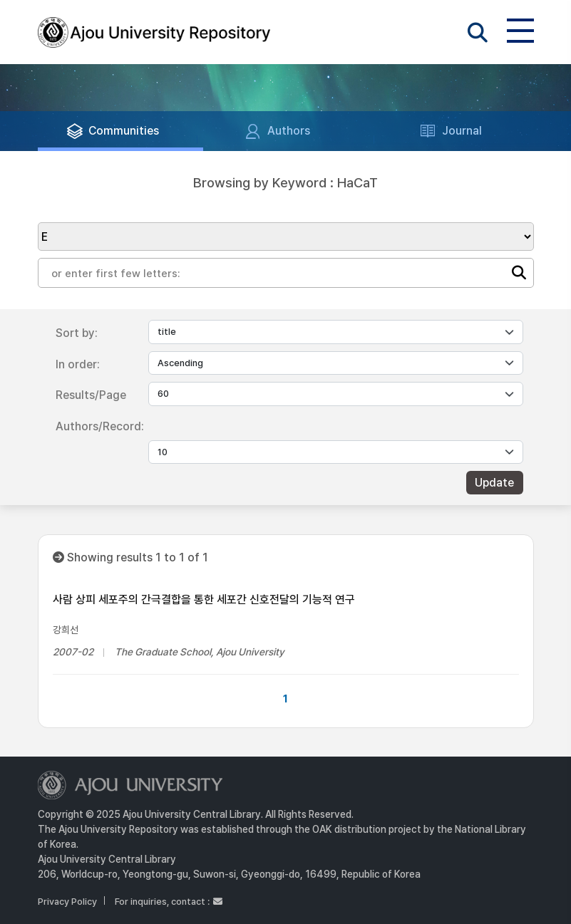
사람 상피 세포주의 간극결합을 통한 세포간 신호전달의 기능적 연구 (204, 599)
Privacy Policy (67, 902)
